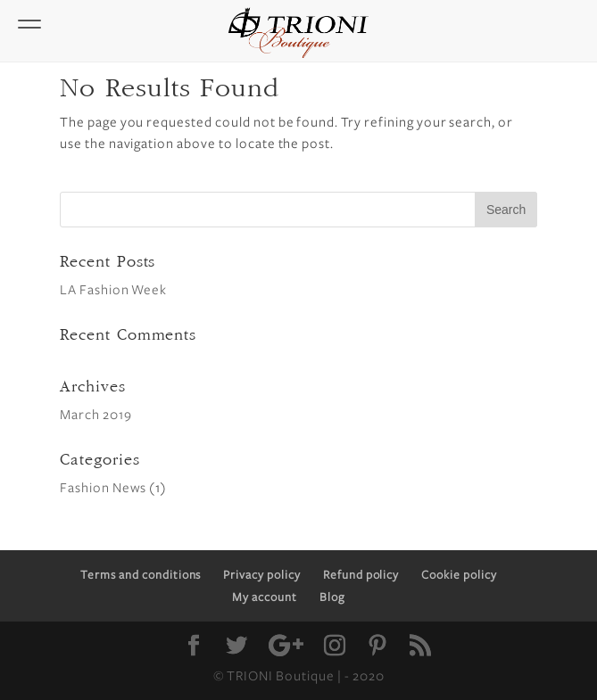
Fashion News (104, 488)
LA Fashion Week (113, 290)
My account (265, 597)
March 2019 (96, 415)
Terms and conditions (141, 575)
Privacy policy (261, 575)
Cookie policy (459, 575)
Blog (332, 597)
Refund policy (361, 575)
